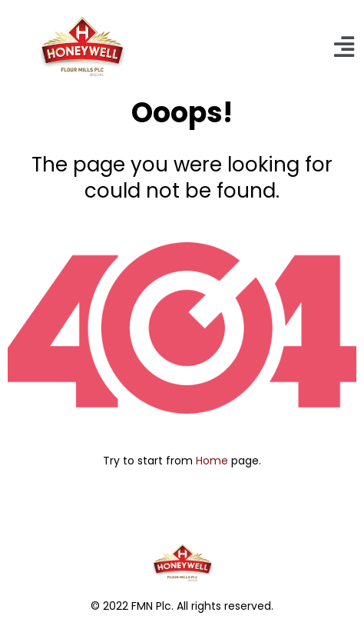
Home (212, 461)
